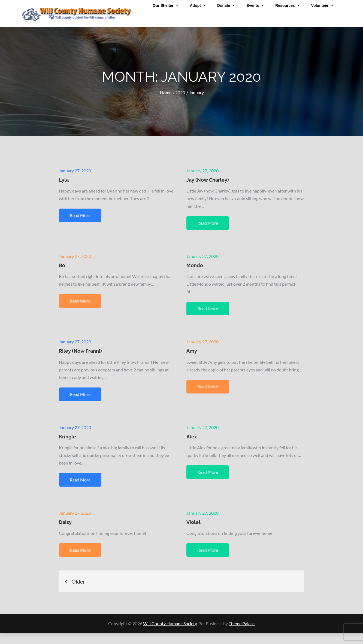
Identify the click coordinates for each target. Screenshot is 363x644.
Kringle (67, 437)
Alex (192, 437)
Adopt (198, 5)
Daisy (65, 522)
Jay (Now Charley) (208, 180)
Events (255, 5)
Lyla (64, 180)
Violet (193, 522)
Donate (226, 5)
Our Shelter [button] (166, 5)
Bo (62, 265)
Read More (80, 215)
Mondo (195, 265)
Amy (192, 351)
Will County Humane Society (170, 623)
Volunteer (323, 5)
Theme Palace (242, 623)
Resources (288, 5)
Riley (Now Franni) (80, 351)
